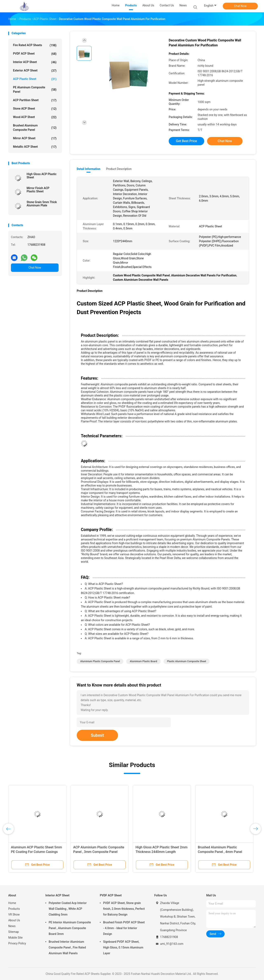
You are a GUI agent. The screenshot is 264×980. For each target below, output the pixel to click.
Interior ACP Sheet (35, 62)
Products (14, 909)
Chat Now (240, 6)
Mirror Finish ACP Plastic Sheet (38, 190)
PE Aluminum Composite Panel (35, 89)
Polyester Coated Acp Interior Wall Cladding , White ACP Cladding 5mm (68, 909)
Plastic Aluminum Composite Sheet (187, 661)
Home (12, 903)
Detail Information (88, 169)
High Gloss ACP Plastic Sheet (42, 176)
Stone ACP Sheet (35, 109)
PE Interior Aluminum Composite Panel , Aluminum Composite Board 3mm (70, 928)
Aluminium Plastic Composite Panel (100, 661)
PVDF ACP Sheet (35, 54)
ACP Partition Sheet (35, 100)
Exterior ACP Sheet (35, 71)
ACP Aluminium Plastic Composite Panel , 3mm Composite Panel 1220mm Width (99, 852)
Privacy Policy (17, 943)
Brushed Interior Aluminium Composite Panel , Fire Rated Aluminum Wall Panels (67, 947)
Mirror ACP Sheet (35, 138)
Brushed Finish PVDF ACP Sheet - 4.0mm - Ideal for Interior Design (124, 928)
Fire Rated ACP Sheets (35, 45)
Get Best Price (186, 141)
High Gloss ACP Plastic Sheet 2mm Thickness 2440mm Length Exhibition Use (161, 852)
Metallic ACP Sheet (35, 147)
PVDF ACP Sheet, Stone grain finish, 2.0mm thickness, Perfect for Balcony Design (124, 909)
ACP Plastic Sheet (35, 79)
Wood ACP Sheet (35, 117)
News (12, 926)
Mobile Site (15, 938)
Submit (97, 735)
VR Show (14, 915)
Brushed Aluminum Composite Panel (35, 128)
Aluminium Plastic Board (143, 661)
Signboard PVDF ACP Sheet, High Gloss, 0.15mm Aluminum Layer (123, 947)
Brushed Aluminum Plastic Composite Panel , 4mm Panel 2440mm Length (220, 852)
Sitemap (14, 932)
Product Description (119, 169)
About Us (14, 920)
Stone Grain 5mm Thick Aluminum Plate (42, 204)
